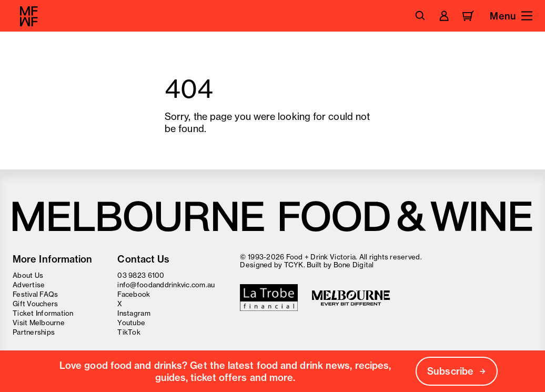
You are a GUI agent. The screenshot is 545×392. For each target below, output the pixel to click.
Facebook (134, 294)
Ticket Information (43, 313)
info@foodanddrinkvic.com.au (166, 285)
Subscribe (457, 371)
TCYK (294, 265)
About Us (28, 275)
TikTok (129, 332)
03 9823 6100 (141, 275)
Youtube (131, 323)
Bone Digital (354, 265)
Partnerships (34, 332)
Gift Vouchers (35, 304)
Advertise (29, 285)
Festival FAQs (35, 294)
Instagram (134, 313)
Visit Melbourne (39, 323)
